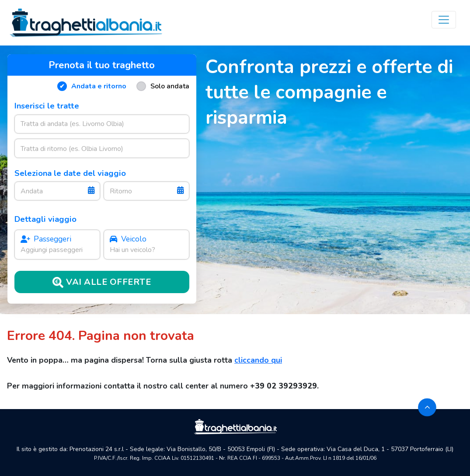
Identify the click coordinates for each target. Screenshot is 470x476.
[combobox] (102, 124)
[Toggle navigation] (444, 20)
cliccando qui (258, 360)
